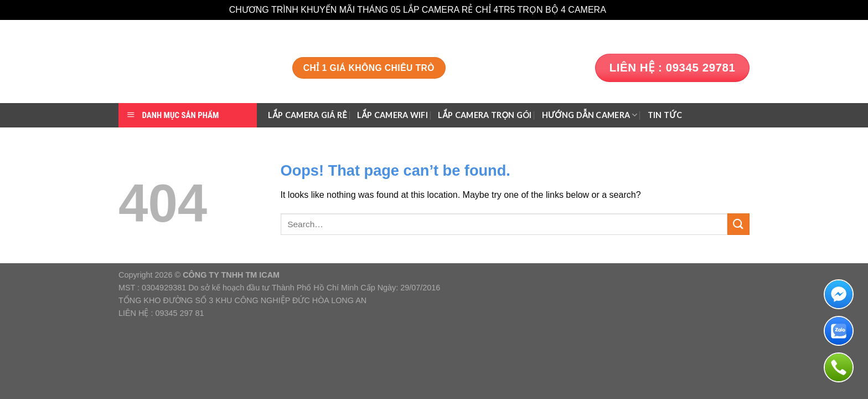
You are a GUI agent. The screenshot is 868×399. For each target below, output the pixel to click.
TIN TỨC (665, 115)
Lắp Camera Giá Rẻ (308, 115)
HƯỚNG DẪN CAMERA (590, 115)
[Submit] (738, 224)
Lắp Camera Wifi (392, 115)
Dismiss (623, 10)
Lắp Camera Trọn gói (485, 115)
